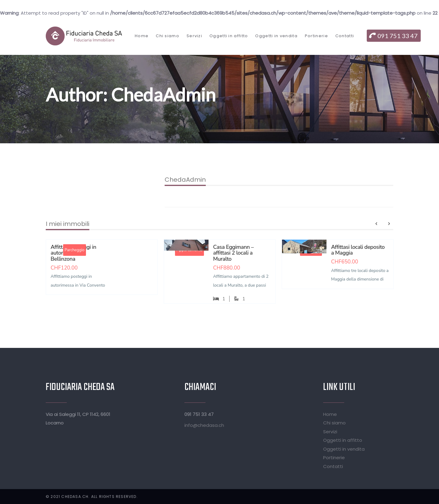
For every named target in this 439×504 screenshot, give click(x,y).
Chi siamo (334, 423)
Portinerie (334, 458)
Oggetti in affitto (343, 440)
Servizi (330, 432)
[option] (102, 272)
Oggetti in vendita (344, 449)
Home (330, 414)
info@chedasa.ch (204, 425)
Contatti (333, 466)
